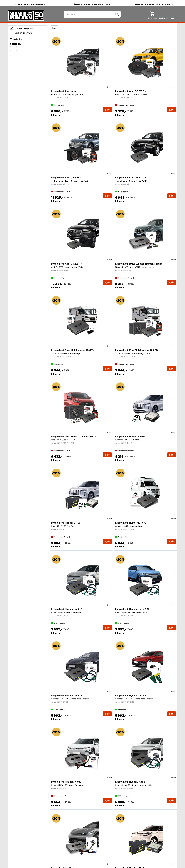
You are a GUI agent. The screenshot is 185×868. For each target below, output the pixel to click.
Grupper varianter (23, 29)
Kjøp (107, 110)
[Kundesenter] (163, 14)
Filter (54, 28)
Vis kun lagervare (23, 33)
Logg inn (174, 18)
